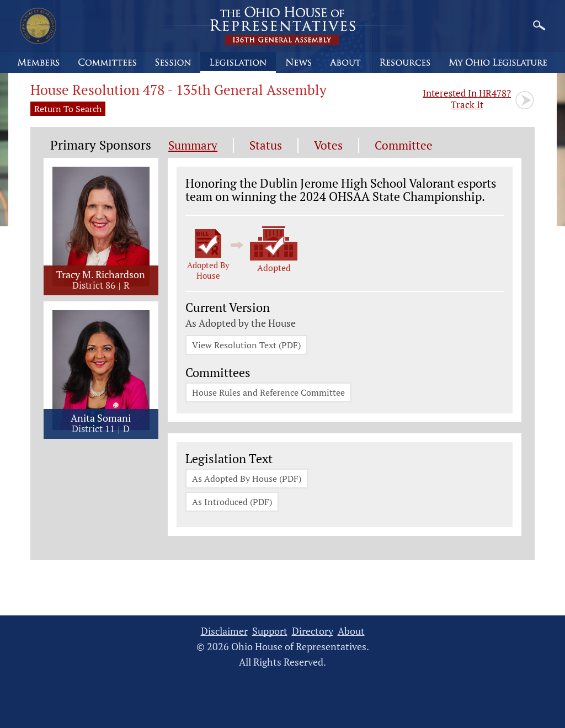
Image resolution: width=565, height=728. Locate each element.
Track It (467, 99)
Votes (328, 145)
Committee (404, 145)
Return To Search (68, 109)
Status (266, 145)
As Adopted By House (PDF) (247, 479)
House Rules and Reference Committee (268, 392)
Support (270, 631)
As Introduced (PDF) (232, 502)
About (351, 631)
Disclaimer (224, 631)
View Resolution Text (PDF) (246, 345)
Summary (193, 145)
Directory (313, 631)
